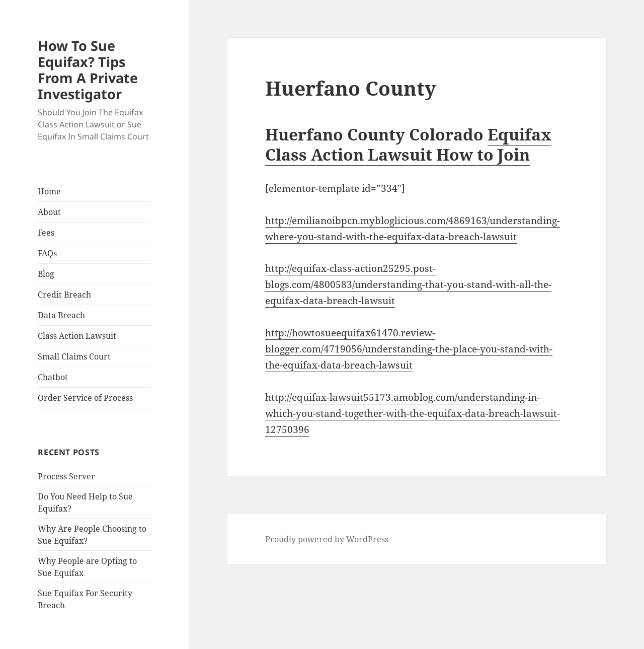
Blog (46, 274)
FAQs (47, 253)
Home (49, 191)
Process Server (66, 476)
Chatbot (53, 377)
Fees (46, 233)
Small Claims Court (74, 356)
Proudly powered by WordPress (327, 539)
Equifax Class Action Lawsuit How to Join (408, 144)
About (49, 212)
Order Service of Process (85, 398)
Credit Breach (64, 295)
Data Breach (61, 315)
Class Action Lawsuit (77, 336)
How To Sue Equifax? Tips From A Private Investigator (88, 70)
